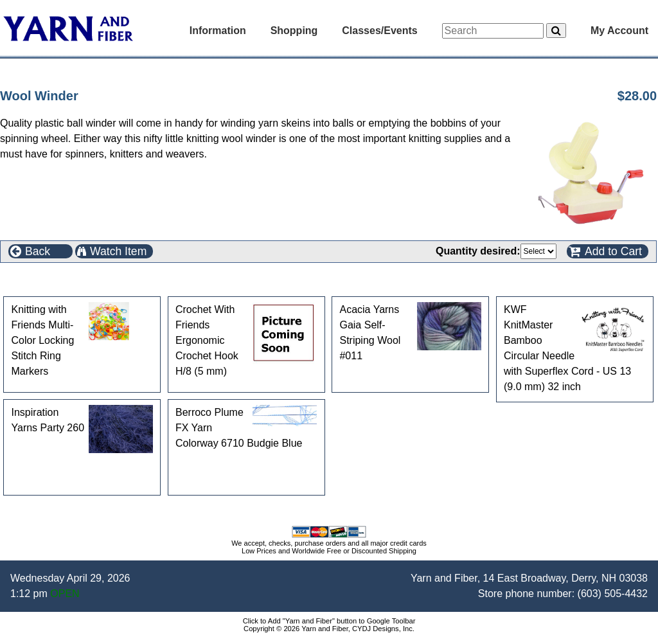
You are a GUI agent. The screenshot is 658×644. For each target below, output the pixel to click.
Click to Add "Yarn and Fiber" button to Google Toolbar (329, 621)
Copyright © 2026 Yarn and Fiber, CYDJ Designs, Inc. (329, 629)
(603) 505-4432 (613, 594)
